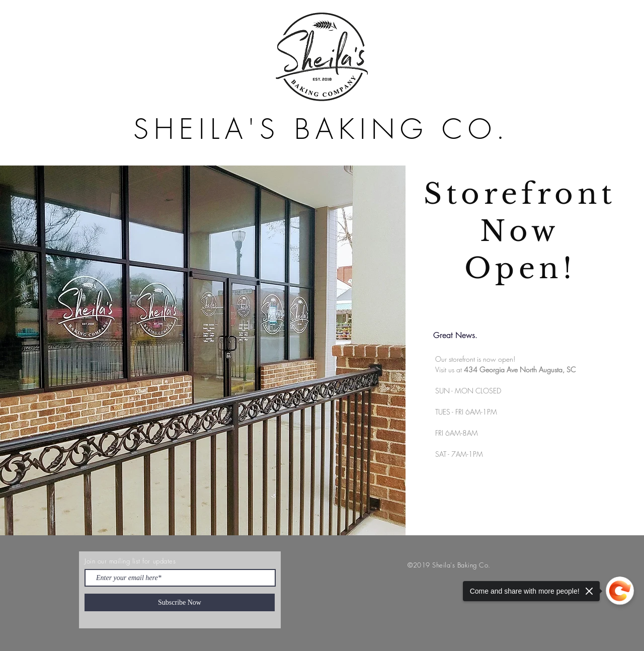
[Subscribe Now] (180, 602)
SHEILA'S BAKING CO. (322, 129)
